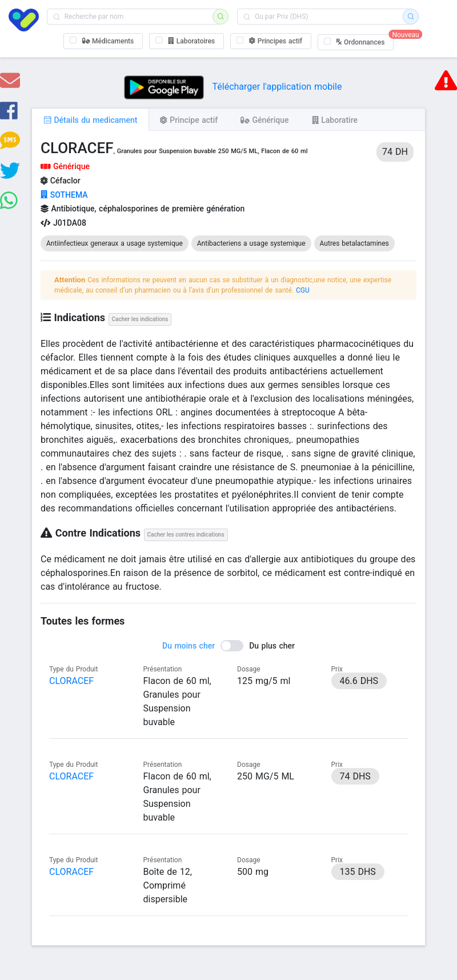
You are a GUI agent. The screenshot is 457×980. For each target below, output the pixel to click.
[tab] (90, 119)
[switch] (228, 646)
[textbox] (133, 17)
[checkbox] (103, 41)
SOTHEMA (64, 195)
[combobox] (133, 17)
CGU (303, 290)
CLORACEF (71, 681)
